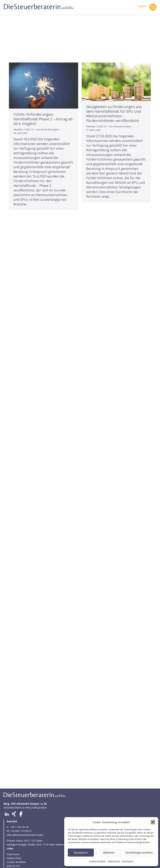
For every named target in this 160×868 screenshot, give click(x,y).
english (142, 6)
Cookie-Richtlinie (97, 861)
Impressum (128, 861)
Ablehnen (109, 853)
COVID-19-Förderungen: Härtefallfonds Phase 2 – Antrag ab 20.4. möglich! (43, 119)
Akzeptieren (81, 853)
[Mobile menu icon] (153, 7)
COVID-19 (29, 130)
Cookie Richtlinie (16, 862)
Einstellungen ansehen (139, 853)
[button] (153, 822)
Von (47, 130)
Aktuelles (18, 130)
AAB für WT (13, 866)
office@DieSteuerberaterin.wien (25, 835)
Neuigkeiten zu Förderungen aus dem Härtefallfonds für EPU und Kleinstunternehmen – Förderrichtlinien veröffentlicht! (114, 114)
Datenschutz (114, 861)
